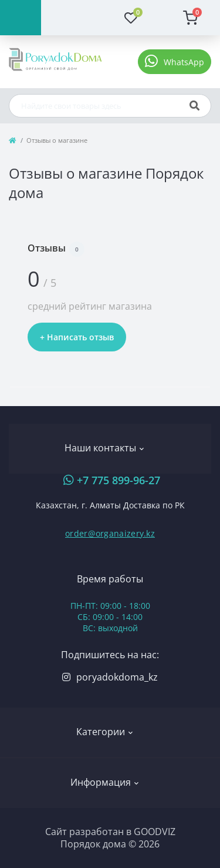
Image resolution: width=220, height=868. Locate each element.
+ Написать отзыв (77, 337)
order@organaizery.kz (110, 533)
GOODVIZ (155, 832)
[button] (175, 62)
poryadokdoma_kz (117, 677)
